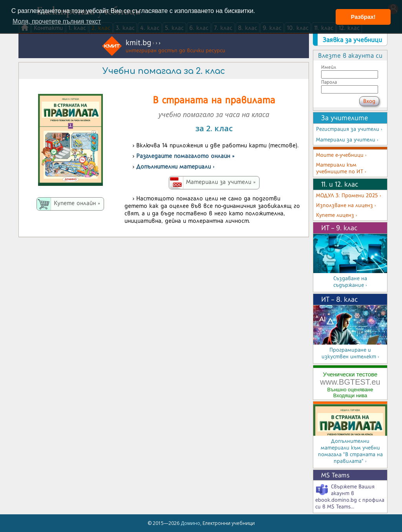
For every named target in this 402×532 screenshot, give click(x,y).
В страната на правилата (214, 100)
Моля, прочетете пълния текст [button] (57, 21)
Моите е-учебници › (341, 155)
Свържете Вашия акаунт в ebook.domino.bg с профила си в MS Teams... (350, 497)
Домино (190, 523)
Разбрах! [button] (363, 17)
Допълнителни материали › (175, 166)
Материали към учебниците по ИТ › (341, 168)
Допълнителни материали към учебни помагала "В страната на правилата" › (350, 451)
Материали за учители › (347, 140)
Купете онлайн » (77, 203)
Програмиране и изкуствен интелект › (350, 353)
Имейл (329, 67)
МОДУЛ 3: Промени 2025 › (349, 195)
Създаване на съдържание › (350, 282)
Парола (329, 82)
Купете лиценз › (337, 215)
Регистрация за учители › (349, 129)
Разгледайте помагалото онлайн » (185, 156)
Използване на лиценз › (346, 205)
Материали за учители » (221, 182)
